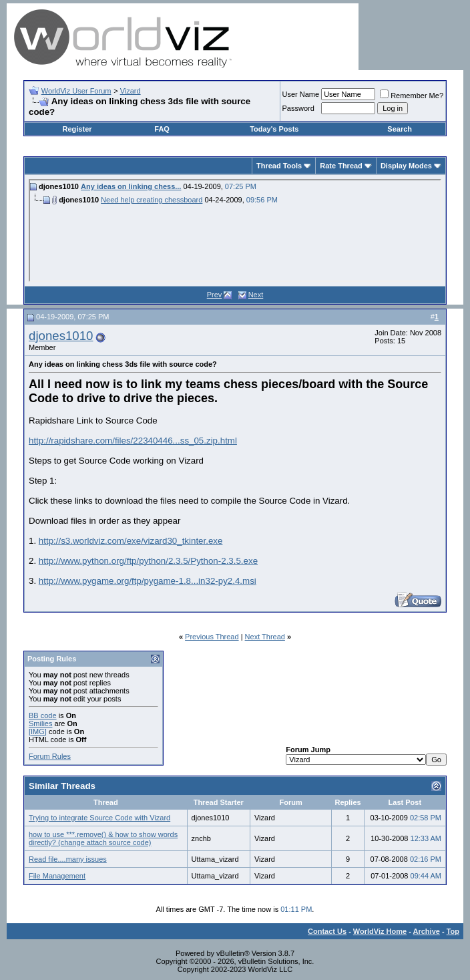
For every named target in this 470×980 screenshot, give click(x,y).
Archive (427, 931)
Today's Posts (274, 129)
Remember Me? (412, 96)
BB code (43, 715)
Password (298, 108)
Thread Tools (279, 166)
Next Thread (265, 637)
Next (256, 295)
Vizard (131, 91)
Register (77, 129)
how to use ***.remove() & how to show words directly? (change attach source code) (103, 838)
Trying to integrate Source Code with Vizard (99, 818)
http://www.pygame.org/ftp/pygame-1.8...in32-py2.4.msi (148, 581)
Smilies (40, 723)
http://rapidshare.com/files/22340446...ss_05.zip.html (133, 441)
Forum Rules (50, 756)
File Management (57, 876)
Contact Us (327, 931)
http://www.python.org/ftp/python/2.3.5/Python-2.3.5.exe (148, 561)
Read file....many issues (68, 859)
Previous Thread (212, 637)
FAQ (162, 129)
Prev (215, 295)
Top (453, 931)
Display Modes (406, 166)
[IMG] (38, 731)
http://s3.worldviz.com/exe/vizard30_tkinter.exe (131, 541)
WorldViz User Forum (76, 91)
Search (400, 129)
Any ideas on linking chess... (131, 186)
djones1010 (61, 336)
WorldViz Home (380, 931)
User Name (301, 94)
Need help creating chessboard (152, 200)
